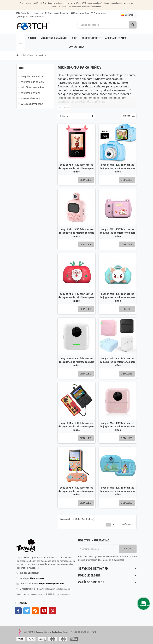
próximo (128, 525)
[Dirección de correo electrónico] (99, 549)
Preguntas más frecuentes (31, 17)
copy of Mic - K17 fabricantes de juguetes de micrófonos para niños (76, 168)
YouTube (44, 611)
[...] (37, 568)
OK (128, 549)
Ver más (64, 108)
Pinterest (52, 611)
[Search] (107, 25)
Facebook (18, 611)
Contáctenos (98, 13)
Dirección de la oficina (57, 13)
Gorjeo (27, 611)
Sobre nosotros (80, 13)
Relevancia (65, 116)
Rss (35, 611)
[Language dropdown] (128, 15)
